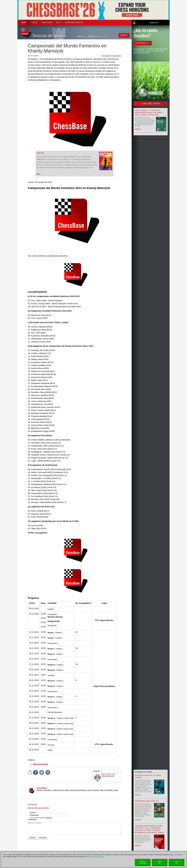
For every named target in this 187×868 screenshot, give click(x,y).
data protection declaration (96, 857)
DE (96, 37)
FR (104, 37)
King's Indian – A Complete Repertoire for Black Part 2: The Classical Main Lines (149, 113)
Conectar (154, 23)
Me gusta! (106, 56)
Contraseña (34, 815)
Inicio (35, 23)
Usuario (33, 813)
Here (175, 855)
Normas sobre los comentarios (38, 808)
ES (102, 37)
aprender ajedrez (74, 23)
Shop (24, 23)
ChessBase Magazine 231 (147, 801)
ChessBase (42, 788)
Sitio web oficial (40, 764)
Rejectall (160, 862)
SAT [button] (59, 23)
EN (99, 37)
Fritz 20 (40, 153)
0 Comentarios (116, 56)
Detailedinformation (143, 862)
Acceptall (176, 862)
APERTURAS (47, 23)
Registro (49, 818)
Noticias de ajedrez (49, 36)
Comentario (32, 820)
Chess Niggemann (108, 776)
